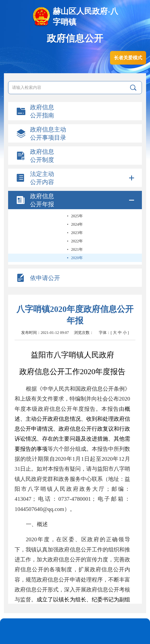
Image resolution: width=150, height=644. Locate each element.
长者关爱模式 (128, 58)
